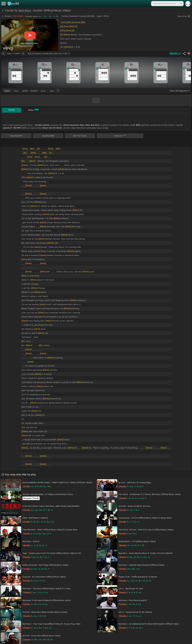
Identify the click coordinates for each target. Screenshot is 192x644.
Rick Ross (25, 10)
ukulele (25, 91)
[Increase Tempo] (23, 54)
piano (16, 91)
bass (52, 91)
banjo (43, 91)
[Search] (181, 4)
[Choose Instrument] (58, 91)
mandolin (34, 91)
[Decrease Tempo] (3, 54)
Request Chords (31, 498)
